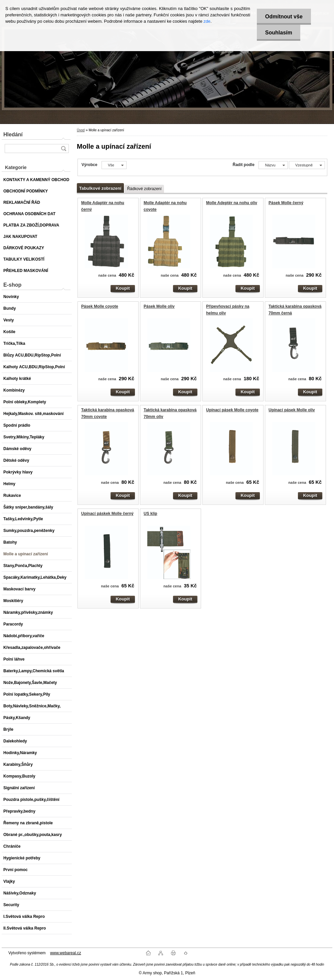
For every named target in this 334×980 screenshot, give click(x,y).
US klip (150, 514)
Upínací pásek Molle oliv (292, 410)
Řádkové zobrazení (144, 189)
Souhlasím (278, 33)
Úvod (81, 130)
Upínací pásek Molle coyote (232, 410)
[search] (63, 149)
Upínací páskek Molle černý (107, 514)
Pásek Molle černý (286, 203)
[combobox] (273, 165)
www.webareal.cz (66, 953)
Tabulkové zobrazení (100, 188)
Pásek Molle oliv (159, 306)
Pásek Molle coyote (100, 306)
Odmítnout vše (284, 17)
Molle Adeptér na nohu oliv (232, 203)
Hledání (13, 134)
